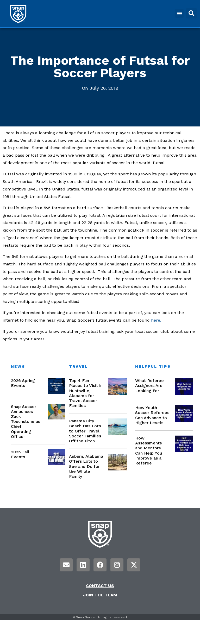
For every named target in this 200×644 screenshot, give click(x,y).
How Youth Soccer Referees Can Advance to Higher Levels (152, 415)
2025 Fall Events (20, 454)
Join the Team (100, 595)
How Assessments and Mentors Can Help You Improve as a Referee (149, 451)
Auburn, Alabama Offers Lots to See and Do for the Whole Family (86, 466)
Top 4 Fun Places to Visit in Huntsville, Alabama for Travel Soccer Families (86, 393)
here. (156, 320)
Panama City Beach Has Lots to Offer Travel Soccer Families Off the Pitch (85, 431)
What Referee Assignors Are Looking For (149, 385)
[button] (179, 13)
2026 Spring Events (23, 383)
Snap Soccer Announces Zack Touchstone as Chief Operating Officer (26, 422)
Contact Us (100, 586)
